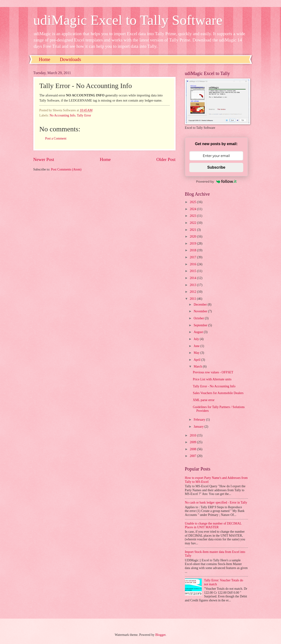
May (197, 353)
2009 (193, 442)
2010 (193, 435)
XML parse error (204, 400)
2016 (193, 264)
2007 (193, 456)
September (201, 325)
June (197, 346)
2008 (193, 449)
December (201, 305)
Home (45, 59)
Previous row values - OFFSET (213, 372)
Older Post (166, 159)
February (200, 420)
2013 (193, 285)
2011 (193, 299)
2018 (193, 250)
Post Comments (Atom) (66, 169)
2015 (193, 271)
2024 (193, 209)
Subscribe (216, 167)
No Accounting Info (62, 115)
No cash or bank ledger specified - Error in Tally (216, 503)
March (198, 366)
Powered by (216, 181)
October (199, 318)
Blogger (160, 635)
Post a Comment (56, 138)
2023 (193, 216)
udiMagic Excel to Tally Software (128, 20)
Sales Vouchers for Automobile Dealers (218, 393)
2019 (193, 244)
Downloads (70, 59)
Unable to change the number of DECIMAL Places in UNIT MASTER (213, 525)
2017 (193, 257)
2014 (193, 278)
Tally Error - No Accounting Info (214, 386)
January (199, 427)
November (201, 311)
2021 (193, 230)
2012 (193, 292)
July (197, 339)
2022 (193, 223)
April (197, 360)
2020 (193, 237)
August (199, 332)
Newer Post (44, 159)
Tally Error (84, 115)
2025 (193, 202)
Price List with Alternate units (212, 379)
